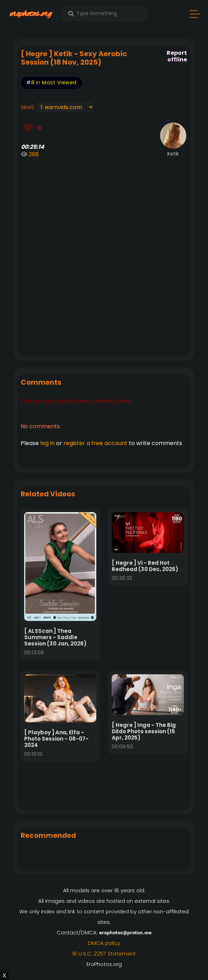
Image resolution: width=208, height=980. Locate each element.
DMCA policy (104, 943)
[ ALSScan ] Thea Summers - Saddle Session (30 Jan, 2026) (55, 637)
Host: (29, 107)
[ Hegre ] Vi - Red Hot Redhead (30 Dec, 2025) (145, 566)
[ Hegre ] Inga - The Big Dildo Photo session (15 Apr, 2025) (144, 731)
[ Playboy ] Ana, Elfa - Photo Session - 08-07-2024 (56, 739)
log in (47, 443)
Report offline (177, 56)
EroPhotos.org (104, 964)
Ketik (173, 154)
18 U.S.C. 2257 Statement (104, 953)
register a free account (95, 443)
